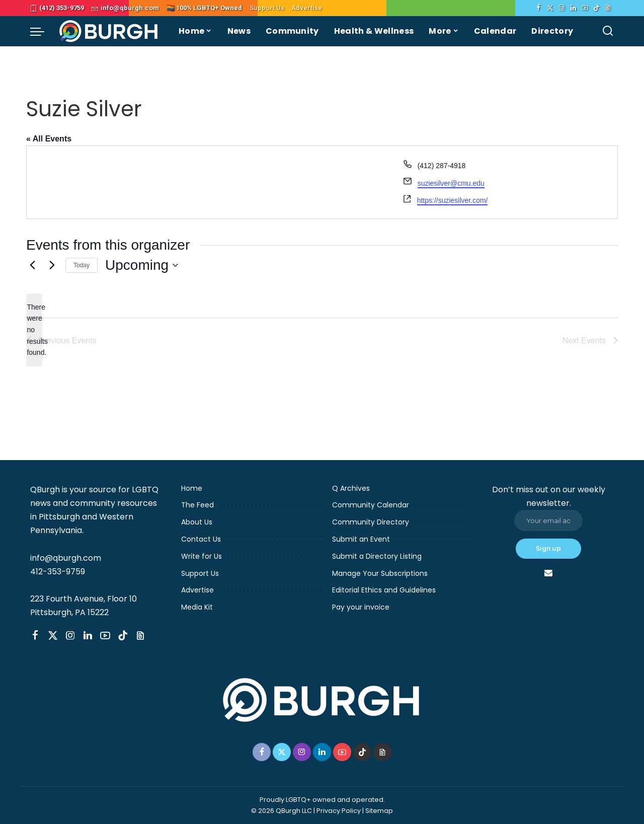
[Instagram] (562, 8)
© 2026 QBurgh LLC (281, 811)
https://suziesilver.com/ (453, 200)
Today (82, 265)
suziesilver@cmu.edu (451, 183)
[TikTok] (596, 8)
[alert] (34, 330)
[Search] (608, 31)
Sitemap (379, 811)
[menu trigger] (42, 31)
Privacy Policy (339, 811)
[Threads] (608, 8)
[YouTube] (585, 8)
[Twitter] (550, 8)
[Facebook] (539, 8)
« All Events (49, 139)
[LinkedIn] (573, 8)
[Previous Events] (32, 265)
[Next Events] (52, 265)
